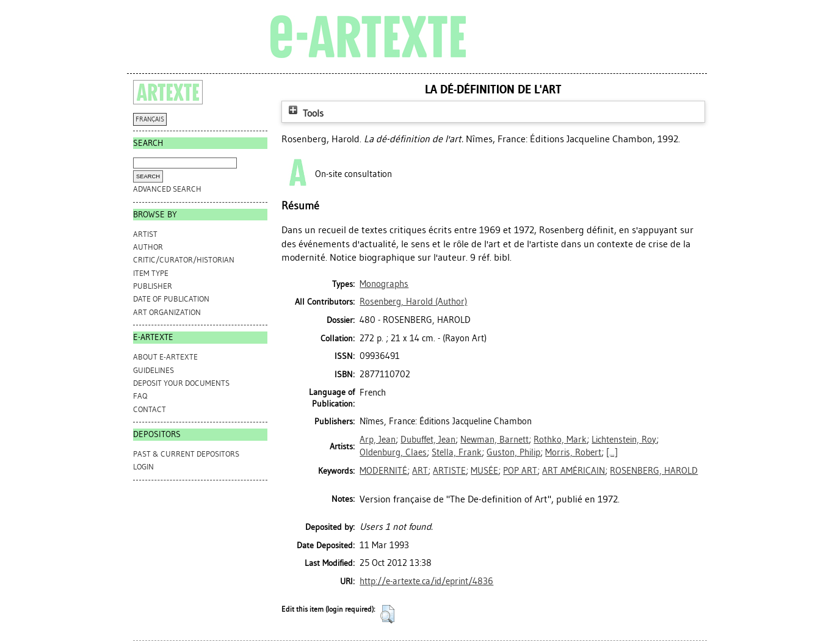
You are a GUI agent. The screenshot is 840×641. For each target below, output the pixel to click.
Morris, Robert (573, 452)
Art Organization (167, 312)
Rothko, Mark (560, 440)
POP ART (520, 471)
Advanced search (167, 189)
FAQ (140, 396)
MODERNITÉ (383, 471)
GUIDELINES (154, 370)
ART (420, 471)
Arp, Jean (378, 440)
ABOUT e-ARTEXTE (165, 357)
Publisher (153, 286)
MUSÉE (484, 471)
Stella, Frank (457, 452)
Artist (145, 234)
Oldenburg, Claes (393, 452)
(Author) (413, 302)
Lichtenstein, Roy (624, 440)
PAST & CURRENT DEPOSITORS (186, 454)
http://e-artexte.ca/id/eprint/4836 (426, 581)
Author (148, 247)
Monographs (384, 284)
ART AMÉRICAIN (574, 471)
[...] (612, 452)
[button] (387, 614)
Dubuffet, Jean (428, 440)
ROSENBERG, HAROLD (654, 471)
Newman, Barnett (494, 440)
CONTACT (150, 409)
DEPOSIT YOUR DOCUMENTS (181, 383)
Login (143, 467)
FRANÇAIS (150, 119)
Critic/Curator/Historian (184, 260)
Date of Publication (171, 299)
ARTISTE (449, 471)
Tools (305, 113)
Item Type (151, 273)
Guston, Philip (513, 452)
